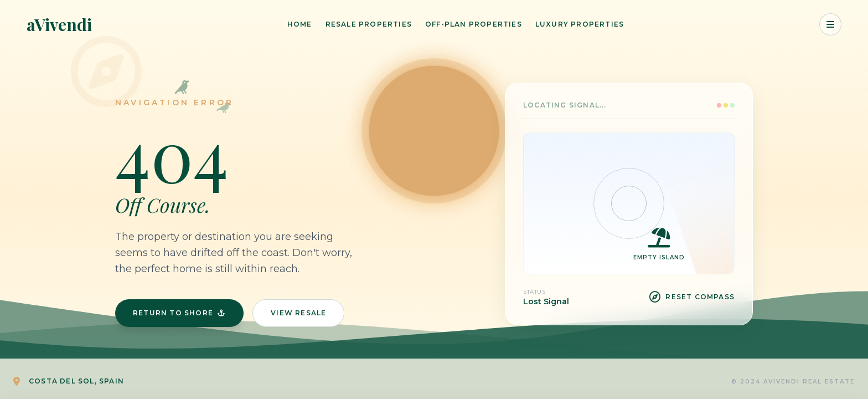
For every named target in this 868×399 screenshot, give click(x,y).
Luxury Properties (580, 24)
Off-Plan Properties (474, 24)
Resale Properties (369, 24)
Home (300, 24)
